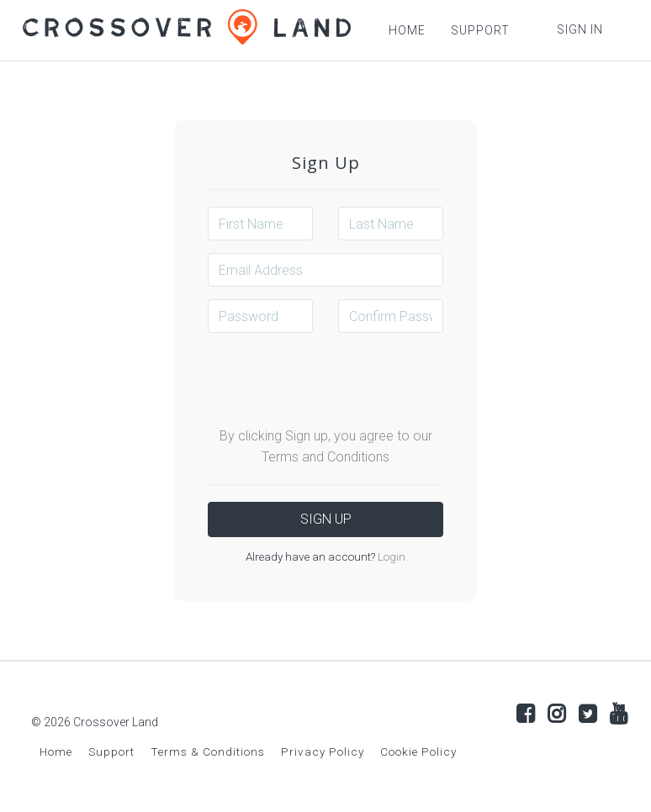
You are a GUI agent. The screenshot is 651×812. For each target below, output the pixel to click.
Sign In (580, 29)
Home (56, 751)
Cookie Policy (418, 751)
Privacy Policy (323, 751)
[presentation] (336, 378)
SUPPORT (480, 30)
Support (111, 751)
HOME (407, 30)
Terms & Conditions (208, 751)
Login (390, 556)
